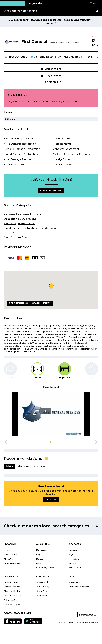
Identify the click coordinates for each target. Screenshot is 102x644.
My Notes (15, 95)
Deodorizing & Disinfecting (20, 219)
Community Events (45, 568)
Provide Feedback (12, 587)
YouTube (42, 591)
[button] (94, 3)
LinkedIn (42, 596)
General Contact (12, 582)
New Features (11, 555)
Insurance (10, 233)
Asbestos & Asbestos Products (22, 214)
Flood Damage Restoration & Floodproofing (31, 228)
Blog (38, 555)
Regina (72, 555)
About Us (8, 559)
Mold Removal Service (17, 237)
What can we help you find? (21, 11)
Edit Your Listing (51, 191)
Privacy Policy (75, 582)
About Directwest (12, 563)
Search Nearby (41, 303)
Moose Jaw (74, 559)
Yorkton (72, 563)
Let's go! (51, 500)
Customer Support (13, 605)
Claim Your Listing (12, 591)
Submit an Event (12, 600)
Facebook (42, 582)
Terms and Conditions (79, 587)
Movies (40, 559)
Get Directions (18, 303)
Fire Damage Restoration (19, 223)
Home (7, 550)
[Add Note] (95, 41)
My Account (42, 550)
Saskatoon (73, 550)
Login (11, 102)
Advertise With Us (13, 596)
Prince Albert (75, 568)
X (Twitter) (43, 587)
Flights (39, 563)
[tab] (37, 371)
